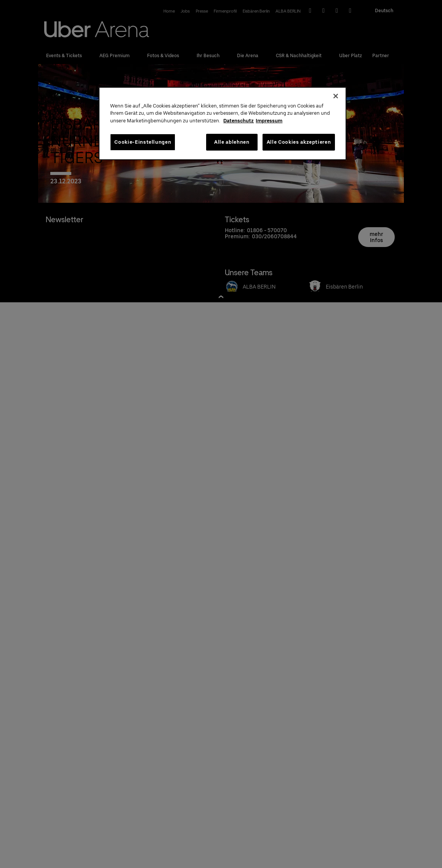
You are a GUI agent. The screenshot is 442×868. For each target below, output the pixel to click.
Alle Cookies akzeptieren (299, 142)
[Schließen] (336, 96)
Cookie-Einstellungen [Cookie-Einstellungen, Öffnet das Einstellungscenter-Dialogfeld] (143, 142)
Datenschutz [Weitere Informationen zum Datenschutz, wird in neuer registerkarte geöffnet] (239, 121)
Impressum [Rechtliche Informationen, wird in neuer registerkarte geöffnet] (269, 121)
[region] (223, 124)
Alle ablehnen (232, 142)
